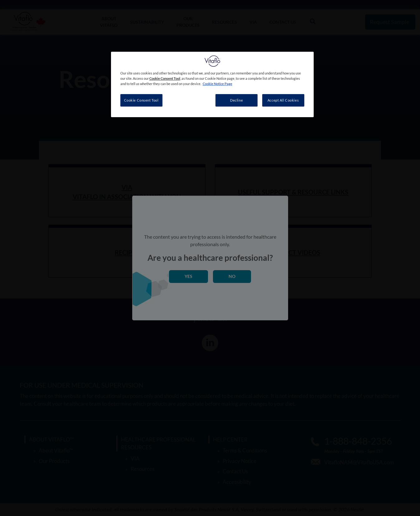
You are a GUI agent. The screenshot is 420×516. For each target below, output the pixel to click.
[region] (212, 84)
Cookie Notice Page (217, 84)
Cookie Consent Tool (141, 100)
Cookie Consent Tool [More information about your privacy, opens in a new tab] (165, 78)
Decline (237, 100)
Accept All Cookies (283, 100)
